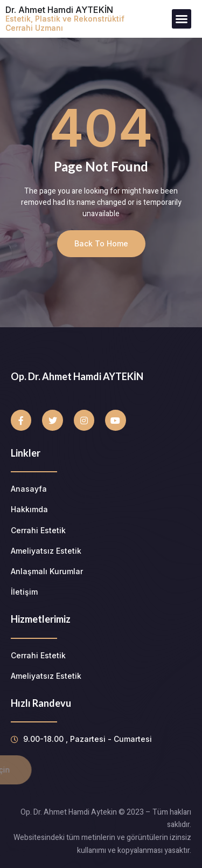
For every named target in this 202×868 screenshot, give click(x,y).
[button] (182, 19)
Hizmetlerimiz (41, 619)
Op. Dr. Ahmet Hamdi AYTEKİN (77, 376)
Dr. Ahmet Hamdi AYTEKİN (65, 18)
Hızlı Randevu (41, 703)
